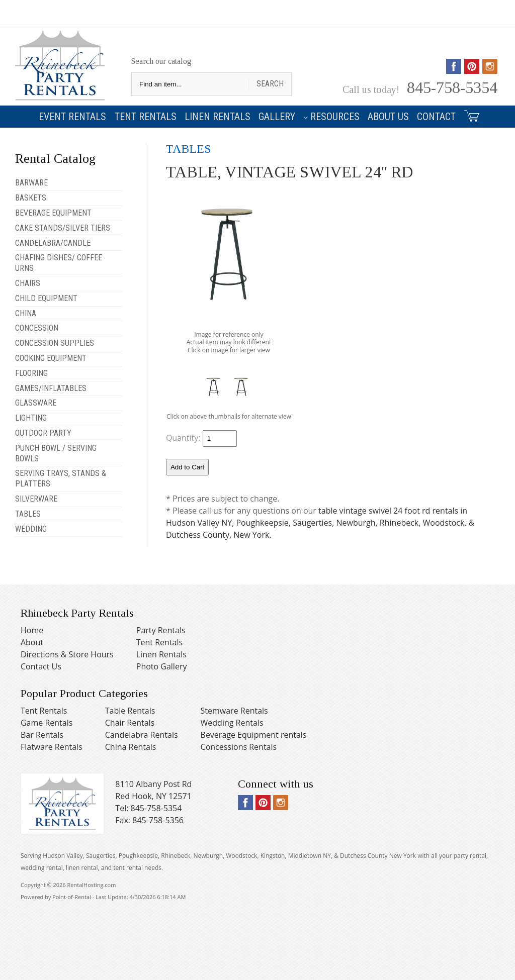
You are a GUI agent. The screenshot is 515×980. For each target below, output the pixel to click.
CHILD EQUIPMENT (46, 298)
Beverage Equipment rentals (254, 735)
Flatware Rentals (52, 747)
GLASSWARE (36, 403)
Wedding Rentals (232, 723)
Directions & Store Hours (67, 654)
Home (32, 630)
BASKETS (31, 198)
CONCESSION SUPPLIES (55, 343)
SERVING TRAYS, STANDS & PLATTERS (61, 478)
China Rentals (131, 747)
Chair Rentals (130, 723)
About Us (388, 117)
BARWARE (31, 183)
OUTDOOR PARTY (43, 433)
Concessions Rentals (239, 747)
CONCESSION (37, 328)
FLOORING (31, 373)
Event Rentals (72, 117)
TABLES (28, 514)
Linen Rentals (218, 117)
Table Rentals (130, 711)
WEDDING (31, 529)
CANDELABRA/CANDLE (53, 243)
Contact (436, 117)
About (32, 642)
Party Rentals (161, 630)
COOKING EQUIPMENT (51, 358)
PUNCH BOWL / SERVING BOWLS (56, 453)
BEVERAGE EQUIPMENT (53, 213)
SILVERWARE (36, 499)
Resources (331, 117)
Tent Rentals (146, 117)
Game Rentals (47, 723)
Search (270, 84)
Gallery (277, 117)
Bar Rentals (42, 735)
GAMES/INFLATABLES (51, 388)
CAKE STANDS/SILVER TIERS (63, 228)
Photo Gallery (162, 666)
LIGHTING (31, 418)
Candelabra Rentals (142, 735)
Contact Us (41, 666)
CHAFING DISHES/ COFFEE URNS (59, 263)
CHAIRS (28, 283)
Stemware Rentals (234, 711)
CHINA (26, 313)
